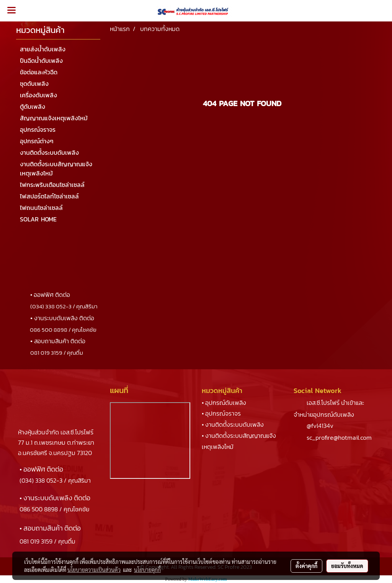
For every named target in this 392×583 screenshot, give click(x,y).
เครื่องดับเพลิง (38, 95)
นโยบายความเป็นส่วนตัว (94, 570)
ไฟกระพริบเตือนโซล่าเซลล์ (52, 185)
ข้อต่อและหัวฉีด (39, 72)
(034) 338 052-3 (41, 480)
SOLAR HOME (38, 219)
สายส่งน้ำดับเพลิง (43, 49)
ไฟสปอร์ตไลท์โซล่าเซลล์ (49, 196)
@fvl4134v (320, 426)
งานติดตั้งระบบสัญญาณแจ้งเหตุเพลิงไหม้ (56, 169)
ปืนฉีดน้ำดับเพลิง (41, 61)
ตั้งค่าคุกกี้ (306, 566)
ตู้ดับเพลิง (33, 106)
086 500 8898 (39, 509)
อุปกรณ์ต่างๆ (37, 141)
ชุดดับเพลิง (34, 84)
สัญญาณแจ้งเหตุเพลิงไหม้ (54, 118)
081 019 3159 (36, 541)
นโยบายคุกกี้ (147, 570)
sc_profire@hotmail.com (339, 437)
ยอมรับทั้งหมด (347, 566)
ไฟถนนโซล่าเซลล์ (41, 208)
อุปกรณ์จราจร (38, 129)
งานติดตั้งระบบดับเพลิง (49, 152)
